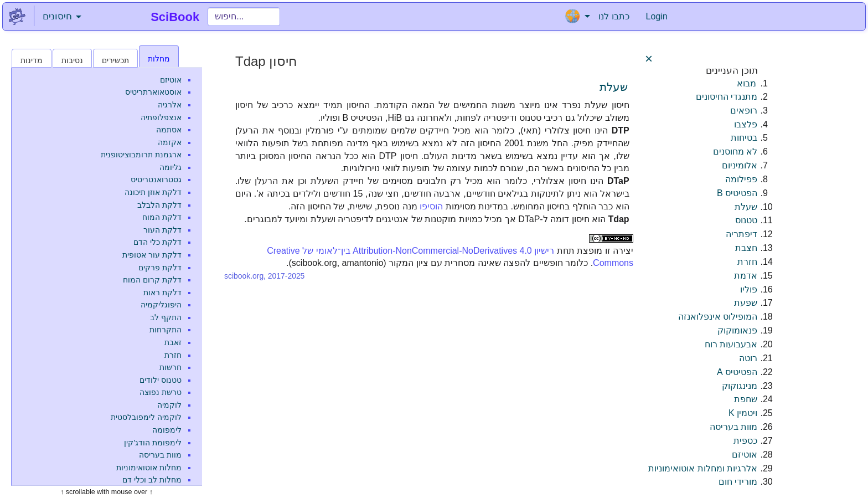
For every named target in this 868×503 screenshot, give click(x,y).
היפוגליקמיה (161, 305)
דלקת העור (162, 230)
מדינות (32, 60)
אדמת (746, 276)
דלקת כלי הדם (157, 242)
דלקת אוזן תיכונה (153, 192)
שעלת (614, 87)
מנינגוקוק (740, 386)
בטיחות (744, 138)
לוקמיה (169, 405)
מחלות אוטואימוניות (149, 468)
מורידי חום (738, 482)
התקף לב (166, 317)
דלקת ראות (162, 292)
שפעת (746, 303)
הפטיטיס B (737, 193)
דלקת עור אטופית (152, 255)
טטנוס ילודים (161, 380)
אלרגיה (170, 105)
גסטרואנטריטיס (156, 179)
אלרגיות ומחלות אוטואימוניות (703, 468)
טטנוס (746, 220)
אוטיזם (171, 80)
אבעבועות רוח (731, 344)
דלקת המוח (162, 217)
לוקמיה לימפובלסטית (146, 417)
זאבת (173, 342)
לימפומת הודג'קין (153, 443)
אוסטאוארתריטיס (153, 92)
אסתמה (169, 130)
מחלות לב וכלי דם (152, 480)
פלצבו (746, 124)
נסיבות (72, 60)
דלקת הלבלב (159, 205)
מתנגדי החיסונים (727, 97)
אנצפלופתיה (161, 117)
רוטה (748, 358)
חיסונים (62, 16)
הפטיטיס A (737, 372)
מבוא (746, 83)
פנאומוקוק (737, 330)
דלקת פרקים (160, 268)
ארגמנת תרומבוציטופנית (141, 155)
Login (657, 16)
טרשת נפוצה (161, 392)
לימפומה (167, 430)
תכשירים (115, 60)
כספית (745, 441)
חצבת (746, 248)
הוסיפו (431, 206)
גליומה (170, 167)
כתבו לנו (614, 16)
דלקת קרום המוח (152, 280)
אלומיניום (740, 165)
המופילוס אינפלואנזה (718, 317)
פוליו (749, 289)
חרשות (170, 367)
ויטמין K (743, 413)
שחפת (746, 399)
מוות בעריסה (160, 455)
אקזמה (170, 142)
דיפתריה (742, 234)
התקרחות (166, 330)
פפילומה (741, 179)
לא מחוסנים (735, 152)
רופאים (744, 111)
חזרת (173, 355)
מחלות (159, 59)
